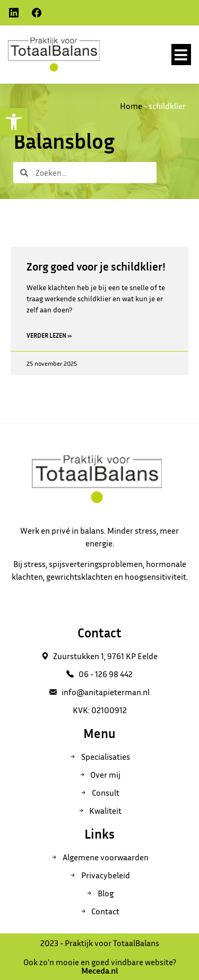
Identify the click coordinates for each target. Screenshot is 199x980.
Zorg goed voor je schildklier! (96, 267)
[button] (181, 55)
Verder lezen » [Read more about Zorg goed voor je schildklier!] (49, 335)
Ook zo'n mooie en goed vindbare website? (100, 966)
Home (131, 106)
